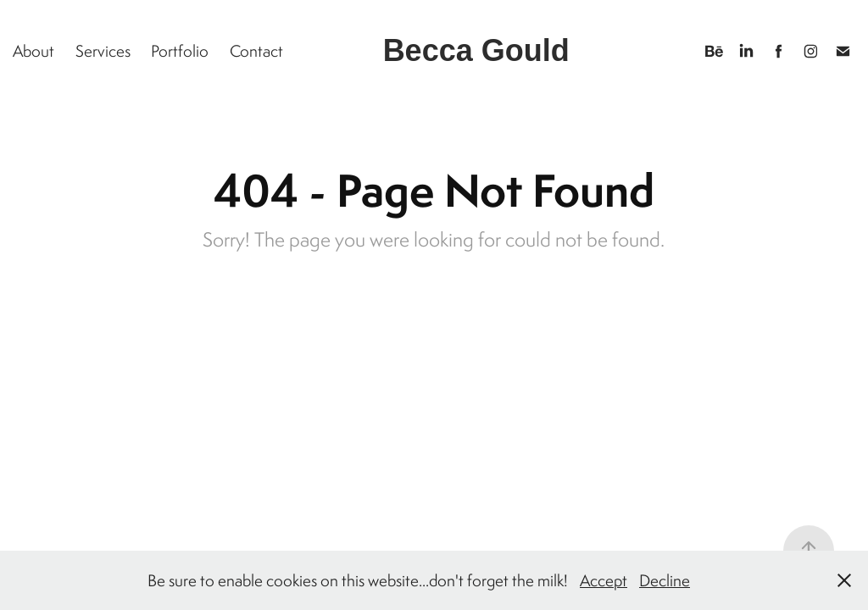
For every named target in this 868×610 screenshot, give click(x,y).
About (33, 51)
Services (103, 51)
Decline (665, 580)
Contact (256, 51)
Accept (604, 580)
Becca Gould (476, 50)
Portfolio (180, 51)
